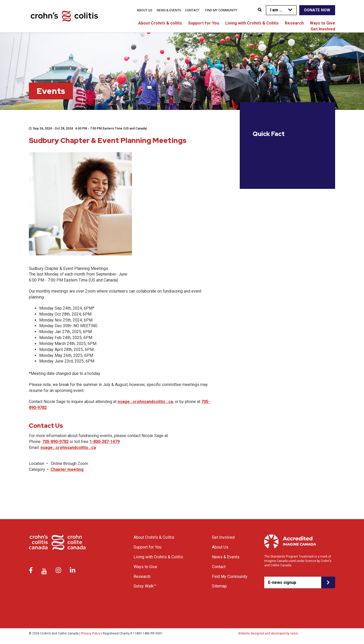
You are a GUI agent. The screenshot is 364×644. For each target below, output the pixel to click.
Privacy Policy (91, 633)
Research (294, 23)
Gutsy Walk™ (145, 586)
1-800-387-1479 (105, 442)
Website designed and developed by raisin (268, 633)
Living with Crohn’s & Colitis (252, 23)
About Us (144, 10)
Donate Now (317, 10)
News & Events (169, 10)
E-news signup (282, 582)
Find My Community (221, 10)
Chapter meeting (67, 469)
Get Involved (323, 29)
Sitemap (219, 586)
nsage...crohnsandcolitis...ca (145, 402)
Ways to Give (322, 23)
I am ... (276, 10)
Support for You (204, 23)
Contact (192, 10)
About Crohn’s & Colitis (154, 537)
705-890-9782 (55, 442)
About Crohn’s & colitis (160, 23)
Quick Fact (269, 134)
